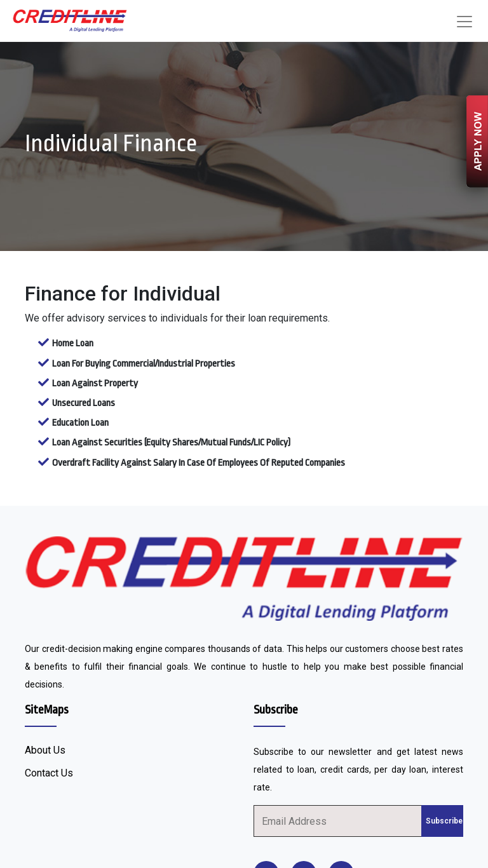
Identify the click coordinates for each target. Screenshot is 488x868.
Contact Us (49, 773)
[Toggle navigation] (464, 22)
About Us (45, 750)
